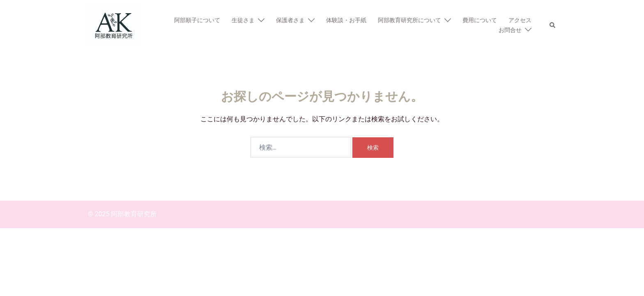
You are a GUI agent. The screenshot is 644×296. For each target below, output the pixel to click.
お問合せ (510, 30)
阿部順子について (197, 20)
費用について (480, 20)
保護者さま (290, 20)
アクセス (520, 20)
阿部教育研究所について (409, 20)
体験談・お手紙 (346, 20)
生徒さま (243, 20)
